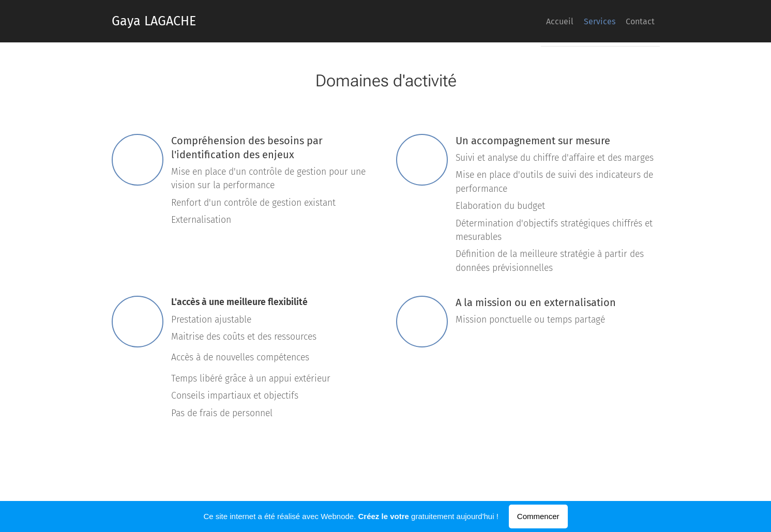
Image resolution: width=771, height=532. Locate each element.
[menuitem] (613, 21)
